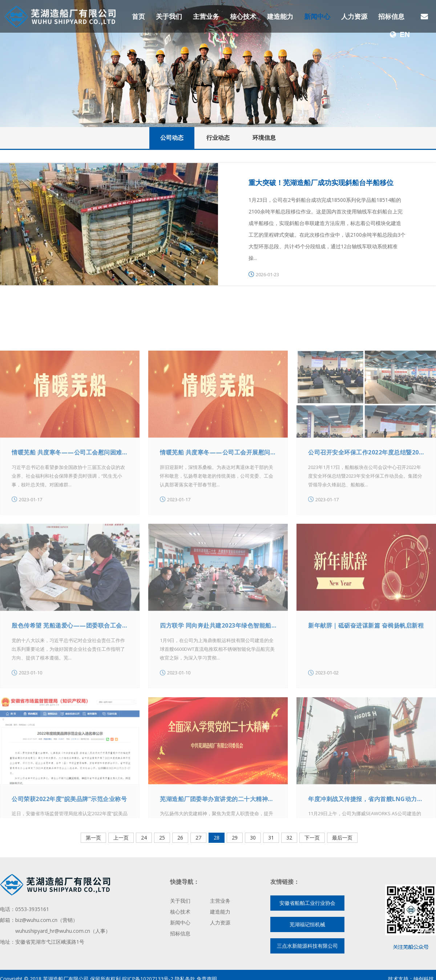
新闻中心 (317, 16)
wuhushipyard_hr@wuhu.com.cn (53, 931)
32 (289, 838)
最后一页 (342, 838)
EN (400, 34)
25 (162, 838)
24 (144, 838)
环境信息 (264, 138)
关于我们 (169, 16)
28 (217, 838)
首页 (138, 16)
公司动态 (172, 138)
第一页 (93, 838)
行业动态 (218, 138)
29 (235, 838)
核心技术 (243, 16)
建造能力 (280, 16)
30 (253, 838)
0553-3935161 (32, 909)
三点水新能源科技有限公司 (307, 946)
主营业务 (206, 16)
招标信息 (391, 16)
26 (180, 838)
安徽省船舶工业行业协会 (307, 903)
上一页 (121, 838)
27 (198, 838)
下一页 (312, 838)
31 (271, 838)
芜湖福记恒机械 (307, 924)
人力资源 (354, 16)
